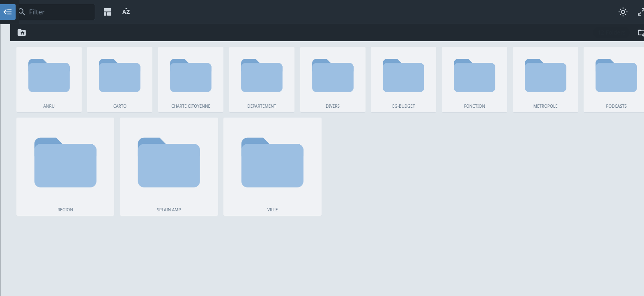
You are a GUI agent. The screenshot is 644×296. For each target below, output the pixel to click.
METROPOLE (71, 105)
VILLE (71, 144)
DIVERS (71, 75)
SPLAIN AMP (71, 134)
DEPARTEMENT (71, 65)
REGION (71, 125)
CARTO (71, 46)
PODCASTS (71, 115)
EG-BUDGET (71, 85)
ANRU (71, 36)
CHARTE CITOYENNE (71, 55)
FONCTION (71, 95)
